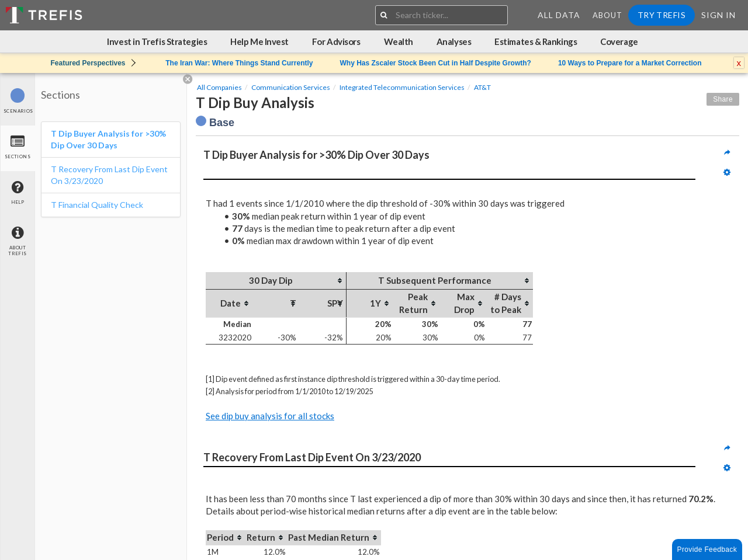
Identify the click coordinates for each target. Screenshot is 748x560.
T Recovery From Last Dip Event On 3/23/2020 (109, 175)
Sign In (718, 15)
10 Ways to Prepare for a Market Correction (630, 63)
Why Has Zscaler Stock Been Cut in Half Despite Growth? (435, 63)
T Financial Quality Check (97, 205)
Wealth (399, 41)
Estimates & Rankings (536, 41)
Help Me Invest (259, 41)
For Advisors (336, 41)
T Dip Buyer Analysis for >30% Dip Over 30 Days (108, 139)
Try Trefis (662, 15)
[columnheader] (276, 281)
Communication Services (291, 87)
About (607, 15)
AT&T (482, 87)
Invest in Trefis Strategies (157, 41)
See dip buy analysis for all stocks (270, 416)
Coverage (619, 41)
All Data (559, 15)
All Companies (219, 87)
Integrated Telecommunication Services (402, 87)
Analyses (454, 41)
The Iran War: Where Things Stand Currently (239, 63)
